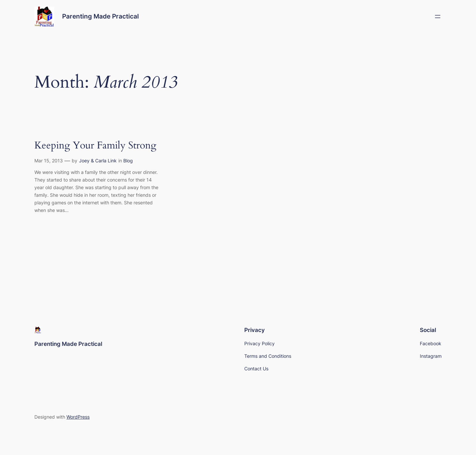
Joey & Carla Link (98, 161)
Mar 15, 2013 (49, 161)
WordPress (78, 417)
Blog (128, 161)
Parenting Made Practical (100, 16)
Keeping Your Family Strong (95, 146)
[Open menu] (438, 17)
